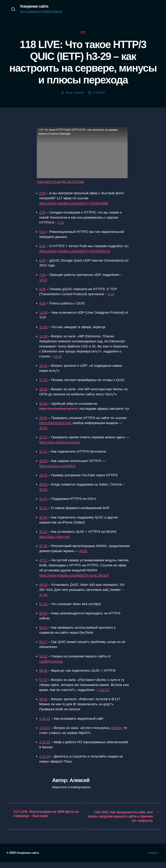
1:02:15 (104, 695)
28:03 (44, 466)
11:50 (44, 313)
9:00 (43, 304)
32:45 (44, 523)
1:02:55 (45, 748)
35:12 (44, 537)
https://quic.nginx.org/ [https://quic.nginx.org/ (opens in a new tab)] (55, 542)
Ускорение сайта (35, 6)
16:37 (44, 280)
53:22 (44, 633)
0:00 (43, 194)
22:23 (44, 443)
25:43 (44, 433)
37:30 (44, 551)
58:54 (44, 705)
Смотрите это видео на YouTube (62, 182)
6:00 (43, 261)
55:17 (44, 647)
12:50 (44, 327)
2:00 (43, 213)
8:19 (111, 294)
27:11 (44, 457)
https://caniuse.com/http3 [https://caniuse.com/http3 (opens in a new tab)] (58, 471)
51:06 (44, 600)
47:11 (44, 566)
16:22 (44, 366)
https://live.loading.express (59, 409)
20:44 (44, 404)
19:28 (44, 390)
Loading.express (52, 667)
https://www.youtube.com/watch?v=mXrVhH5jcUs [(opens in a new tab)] (77, 251)
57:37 (44, 685)
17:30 (44, 380)
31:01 (44, 504)
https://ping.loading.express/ (60, 448)
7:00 (43, 275)
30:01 (44, 495)
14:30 (44, 337)
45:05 (105, 556)
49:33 (44, 590)
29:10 (44, 481)
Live (83, 32)
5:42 (43, 246)
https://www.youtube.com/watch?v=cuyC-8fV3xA (76, 581)
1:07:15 (45, 762)
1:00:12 (45, 724)
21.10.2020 (99, 93)
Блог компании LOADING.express (41, 12)
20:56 (44, 423)
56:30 (44, 676)
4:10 (61, 223)
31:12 (44, 514)
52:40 (44, 619)
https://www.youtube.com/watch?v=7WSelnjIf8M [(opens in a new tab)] (76, 204)
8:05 (43, 289)
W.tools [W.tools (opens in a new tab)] (117, 733)
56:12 (44, 662)
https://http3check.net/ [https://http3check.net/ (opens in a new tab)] (56, 428)
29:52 (44, 490)
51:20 (44, 609)
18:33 (58, 357)
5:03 (43, 232)
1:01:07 (45, 733)
